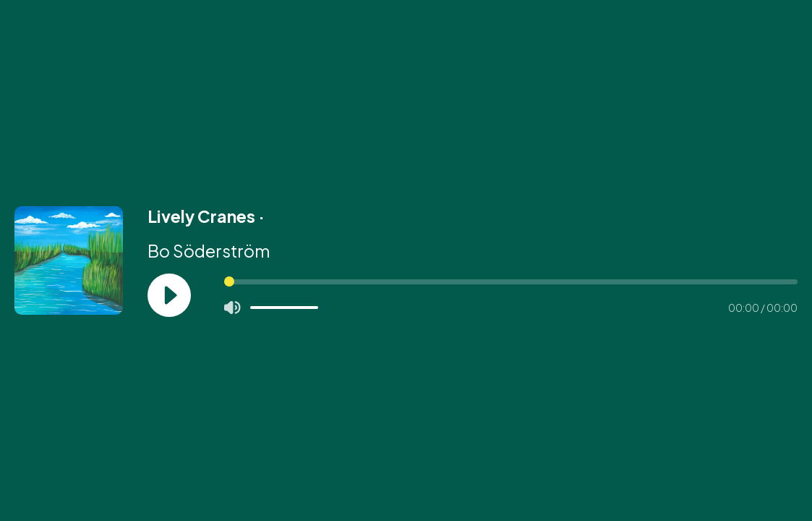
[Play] (169, 295)
